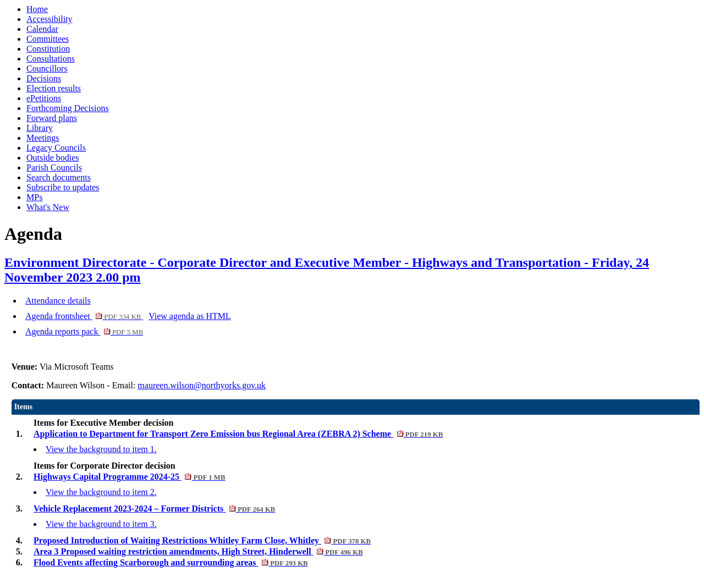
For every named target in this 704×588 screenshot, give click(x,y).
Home (37, 9)
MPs (34, 197)
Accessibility (50, 19)
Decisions (44, 78)
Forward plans (52, 118)
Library (40, 128)
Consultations (51, 59)
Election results (54, 88)
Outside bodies (53, 158)
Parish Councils (54, 167)
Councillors (47, 68)
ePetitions (44, 98)
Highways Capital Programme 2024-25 (129, 477)
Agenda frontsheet (84, 316)
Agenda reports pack (84, 331)
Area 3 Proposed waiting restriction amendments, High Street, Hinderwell (198, 551)
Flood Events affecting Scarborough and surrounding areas (171, 562)
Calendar (42, 29)
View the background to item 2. (101, 492)
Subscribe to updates (63, 187)
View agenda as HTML (190, 316)
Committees (48, 39)
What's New (48, 207)
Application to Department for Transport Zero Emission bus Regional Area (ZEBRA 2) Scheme (238, 434)
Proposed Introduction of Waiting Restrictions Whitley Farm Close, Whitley (202, 540)
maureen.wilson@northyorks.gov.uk (202, 385)
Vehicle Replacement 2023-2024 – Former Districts (154, 509)
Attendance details (58, 301)
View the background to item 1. (101, 449)
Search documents (59, 177)
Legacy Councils (56, 148)
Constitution (48, 49)
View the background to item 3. (101, 524)
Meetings (43, 138)
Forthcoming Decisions (68, 108)
